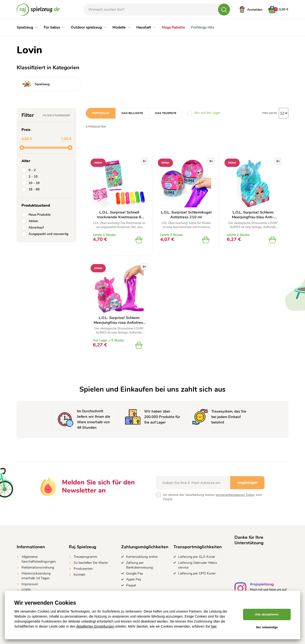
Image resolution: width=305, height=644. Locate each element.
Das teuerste (166, 113)
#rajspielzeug (262, 585)
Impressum (30, 584)
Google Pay (135, 573)
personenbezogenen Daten (235, 495)
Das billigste (132, 113)
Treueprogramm (85, 557)
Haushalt (146, 27)
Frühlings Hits (203, 27)
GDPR (26, 590)
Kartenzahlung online (142, 557)
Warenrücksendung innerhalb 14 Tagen (36, 576)
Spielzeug (27, 27)
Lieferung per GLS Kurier (197, 557)
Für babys (54, 27)
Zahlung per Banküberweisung (139, 565)
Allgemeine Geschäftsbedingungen (39, 559)
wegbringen (247, 483)
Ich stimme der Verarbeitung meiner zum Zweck (212, 497)
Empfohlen (101, 113)
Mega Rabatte (173, 27)
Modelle (121, 27)
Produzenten (83, 569)
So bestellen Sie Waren (91, 563)
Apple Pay (134, 579)
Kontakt (79, 575)
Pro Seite (270, 113)
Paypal (131, 585)
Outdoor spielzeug (89, 27)
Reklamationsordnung (38, 567)
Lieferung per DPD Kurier (197, 573)
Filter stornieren (56, 115)
